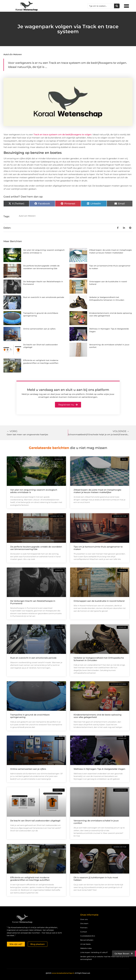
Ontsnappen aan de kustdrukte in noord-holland (99, 601)
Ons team (84, 923)
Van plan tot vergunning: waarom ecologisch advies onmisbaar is (34, 491)
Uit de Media (85, 944)
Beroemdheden (87, 940)
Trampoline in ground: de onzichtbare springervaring (30, 716)
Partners (84, 928)
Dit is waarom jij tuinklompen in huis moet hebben (96, 879)
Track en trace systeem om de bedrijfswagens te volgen (63, 134)
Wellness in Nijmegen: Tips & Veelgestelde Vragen (99, 769)
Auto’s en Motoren (13, 54)
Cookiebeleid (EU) (88, 936)
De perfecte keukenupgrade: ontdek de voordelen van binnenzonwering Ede (36, 548)
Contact (84, 932)
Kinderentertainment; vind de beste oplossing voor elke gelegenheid (97, 716)
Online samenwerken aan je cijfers (39, 329)
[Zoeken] (117, 6)
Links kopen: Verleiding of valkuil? (94, 952)
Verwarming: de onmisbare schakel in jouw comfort (96, 822)
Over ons (84, 919)
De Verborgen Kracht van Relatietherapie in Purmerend (33, 602)
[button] (126, 6)
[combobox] (101, 6)
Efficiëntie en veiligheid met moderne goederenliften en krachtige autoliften (30, 879)
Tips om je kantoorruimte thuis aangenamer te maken (98, 548)
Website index (86, 948)
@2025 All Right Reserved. (68, 973)
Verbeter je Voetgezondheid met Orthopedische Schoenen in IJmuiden (99, 659)
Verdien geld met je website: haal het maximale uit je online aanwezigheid (105, 958)
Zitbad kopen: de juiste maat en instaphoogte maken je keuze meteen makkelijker (97, 491)
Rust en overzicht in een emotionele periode (44, 297)
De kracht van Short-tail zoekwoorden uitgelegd (35, 821)
